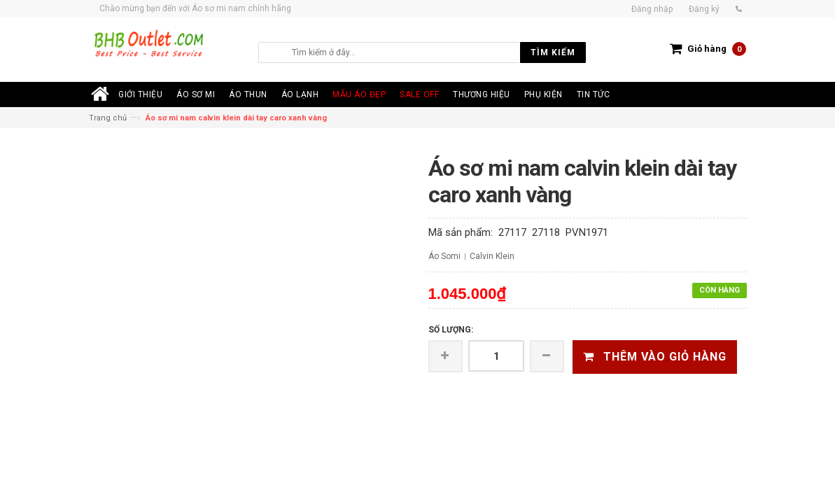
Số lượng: (451, 330)
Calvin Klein (492, 256)
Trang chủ (108, 118)
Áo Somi (444, 256)
